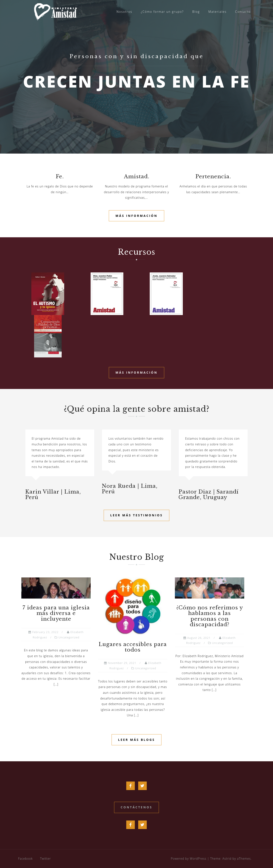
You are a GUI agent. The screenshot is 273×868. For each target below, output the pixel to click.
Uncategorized (69, 637)
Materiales (217, 12)
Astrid (227, 859)
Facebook (25, 859)
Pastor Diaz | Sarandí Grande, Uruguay (209, 494)
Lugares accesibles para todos (133, 647)
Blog (196, 12)
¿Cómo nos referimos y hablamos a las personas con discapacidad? (210, 616)
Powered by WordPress (189, 859)
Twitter (45, 859)
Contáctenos (136, 807)
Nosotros (124, 12)
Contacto (243, 12)
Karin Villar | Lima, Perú (53, 494)
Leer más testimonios (136, 515)
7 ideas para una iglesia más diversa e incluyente (56, 613)
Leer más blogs (137, 740)
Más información (136, 216)
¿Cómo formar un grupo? (162, 12)
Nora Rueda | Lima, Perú (130, 489)
